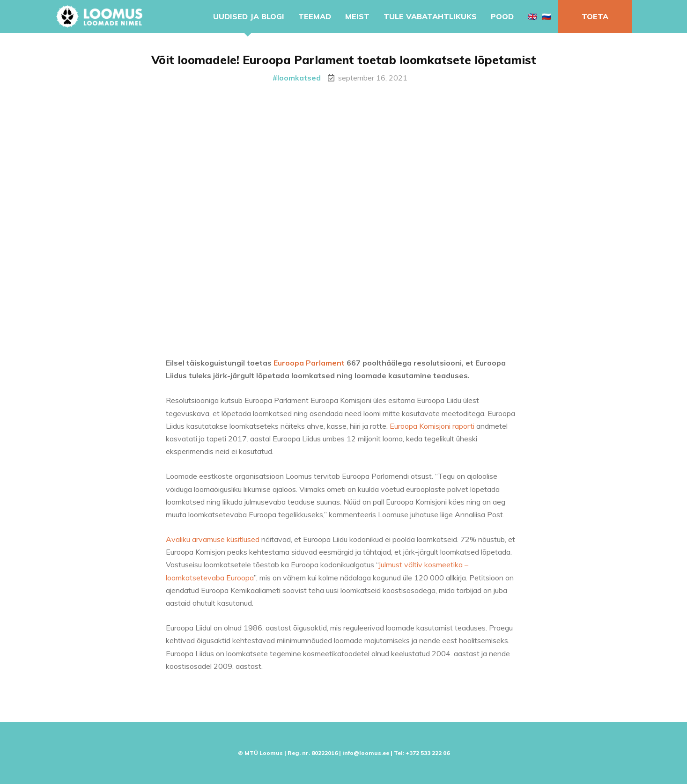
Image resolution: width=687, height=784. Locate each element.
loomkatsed (299, 78)
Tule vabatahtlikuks (430, 16)
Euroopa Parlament (309, 365)
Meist (357, 16)
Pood (502, 16)
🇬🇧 (532, 16)
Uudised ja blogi (249, 16)
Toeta (595, 16)
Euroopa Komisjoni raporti (432, 428)
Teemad (315, 16)
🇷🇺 (547, 16)
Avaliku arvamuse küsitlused (213, 541)
